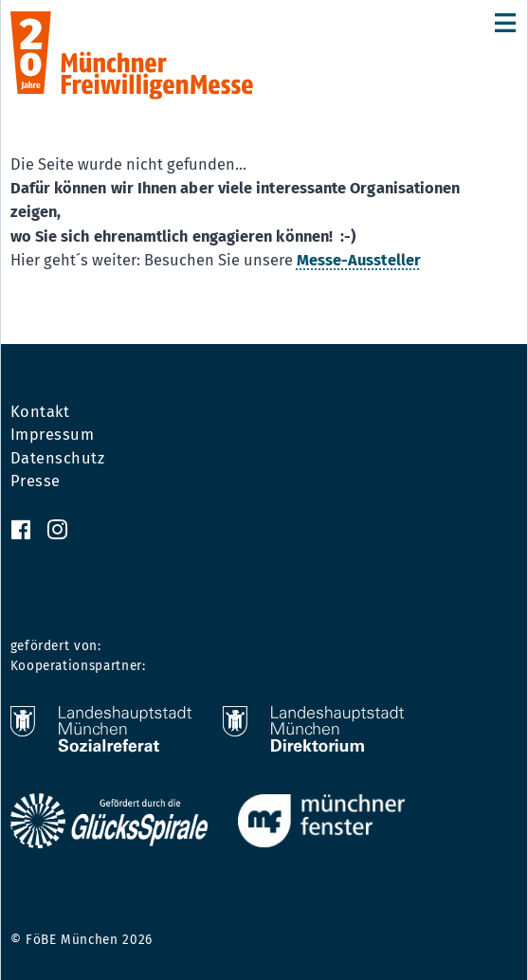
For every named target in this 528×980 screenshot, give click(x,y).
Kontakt (40, 412)
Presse (36, 481)
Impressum (53, 435)
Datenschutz (58, 459)
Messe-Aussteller (359, 260)
